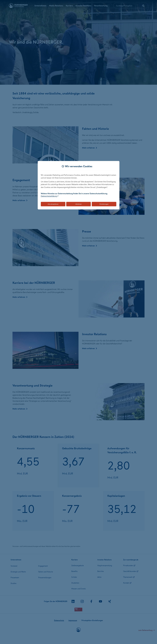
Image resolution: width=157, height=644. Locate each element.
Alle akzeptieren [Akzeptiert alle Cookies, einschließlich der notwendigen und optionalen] (53, 204)
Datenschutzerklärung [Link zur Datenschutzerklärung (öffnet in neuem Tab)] (49, 196)
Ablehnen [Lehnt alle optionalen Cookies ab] (78, 204)
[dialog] (79, 185)
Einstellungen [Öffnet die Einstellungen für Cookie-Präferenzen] (104, 204)
